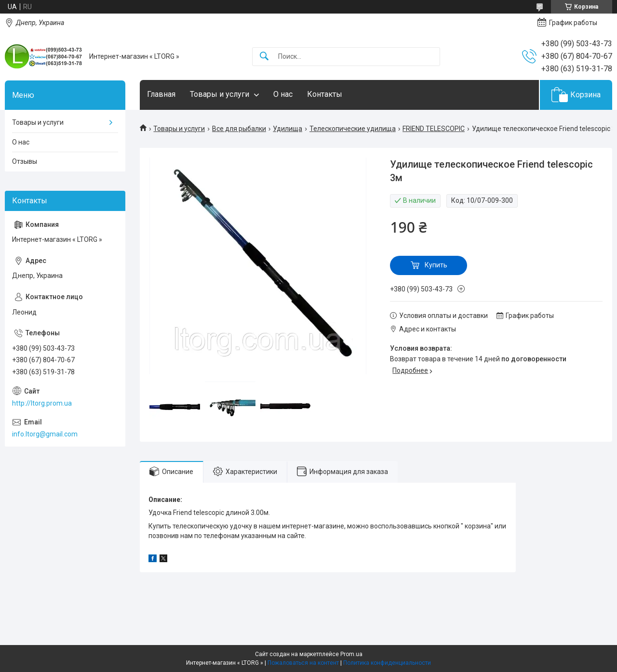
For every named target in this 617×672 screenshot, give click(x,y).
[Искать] (264, 57)
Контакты (325, 94)
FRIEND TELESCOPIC (434, 129)
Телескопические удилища (353, 129)
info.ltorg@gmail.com (45, 434)
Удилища (288, 129)
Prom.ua (351, 654)
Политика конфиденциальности (387, 663)
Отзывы (25, 161)
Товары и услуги (220, 94)
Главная (161, 94)
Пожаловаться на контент (303, 663)
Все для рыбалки (239, 129)
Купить (436, 265)
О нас (283, 94)
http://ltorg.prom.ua (42, 403)
